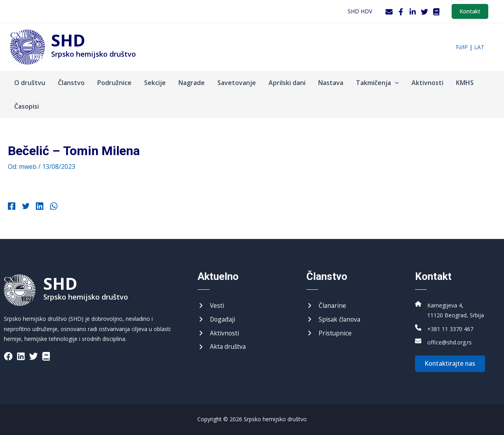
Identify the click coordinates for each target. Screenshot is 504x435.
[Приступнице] (329, 333)
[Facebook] (401, 12)
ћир (462, 47)
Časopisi (27, 106)
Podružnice (114, 83)
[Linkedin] (38, 207)
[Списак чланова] (334, 319)
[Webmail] (389, 12)
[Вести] (211, 305)
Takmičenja (377, 83)
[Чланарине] (327, 305)
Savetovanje (237, 83)
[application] (395, 83)
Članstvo (71, 83)
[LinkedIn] (413, 12)
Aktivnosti (427, 83)
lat (479, 47)
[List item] (8, 355)
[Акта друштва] (222, 347)
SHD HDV (360, 11)
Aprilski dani (287, 83)
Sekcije (155, 83)
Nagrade (192, 83)
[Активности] (219, 333)
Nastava (331, 83)
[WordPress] (436, 12)
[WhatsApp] (51, 207)
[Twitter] (424, 12)
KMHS (465, 83)
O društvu (30, 83)
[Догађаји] (217, 319)
